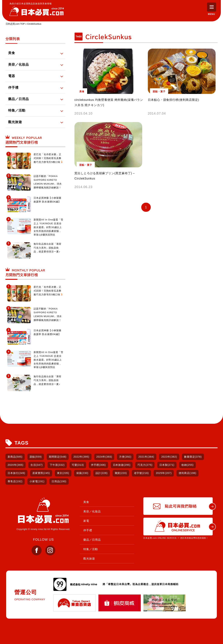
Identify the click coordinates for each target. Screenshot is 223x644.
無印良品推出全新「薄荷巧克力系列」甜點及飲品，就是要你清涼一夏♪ (47, 248)
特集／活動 (91, 549)
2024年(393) (104, 457)
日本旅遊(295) (122, 465)
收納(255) (187, 465)
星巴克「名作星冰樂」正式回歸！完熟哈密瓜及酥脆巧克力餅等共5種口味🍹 (48, 158)
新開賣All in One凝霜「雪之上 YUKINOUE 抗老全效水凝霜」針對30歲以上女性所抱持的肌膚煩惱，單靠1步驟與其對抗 (48, 227)
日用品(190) (59, 481)
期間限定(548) (58, 457)
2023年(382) (169, 457)
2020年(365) (16, 465)
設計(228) (102, 473)
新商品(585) (15, 457)
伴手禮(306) (98, 465)
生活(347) (37, 465)
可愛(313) (78, 465)
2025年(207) (164, 473)
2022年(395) (81, 457)
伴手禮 (88, 530)
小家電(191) (37, 481)
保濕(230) (82, 473)
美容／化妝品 (92, 511)
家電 (86, 521)
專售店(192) (15, 481)
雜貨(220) (121, 473)
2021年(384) (146, 457)
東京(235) (63, 473)
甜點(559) (36, 457)
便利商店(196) (187, 473)
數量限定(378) (193, 457)
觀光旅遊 (89, 559)
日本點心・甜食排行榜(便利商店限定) (174, 103)
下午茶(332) (57, 465)
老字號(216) (141, 473)
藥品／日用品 (92, 540)
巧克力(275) (145, 465)
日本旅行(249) (16, 473)
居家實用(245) (41, 473)
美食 (86, 502)
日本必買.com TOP (15, 24)
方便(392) (125, 457)
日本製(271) (167, 465)
